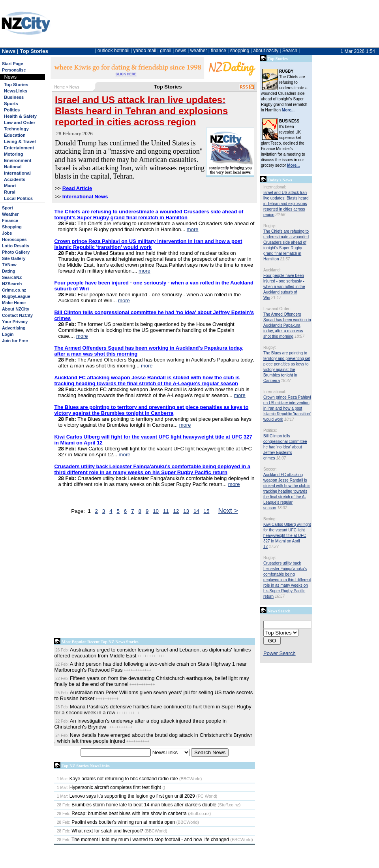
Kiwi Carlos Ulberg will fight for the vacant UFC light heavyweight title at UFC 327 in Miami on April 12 (287, 536)
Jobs (7, 233)
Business (14, 97)
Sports (11, 104)
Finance (10, 220)
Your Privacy (15, 322)
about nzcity (266, 51)
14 (196, 511)
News (74, 87)
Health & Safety (20, 116)
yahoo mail (145, 51)
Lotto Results (16, 246)
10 (156, 511)
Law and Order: (277, 309)
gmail (166, 51)
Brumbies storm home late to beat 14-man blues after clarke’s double (137, 805)
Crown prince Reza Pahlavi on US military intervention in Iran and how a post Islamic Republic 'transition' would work (287, 408)
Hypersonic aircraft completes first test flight (109, 787)
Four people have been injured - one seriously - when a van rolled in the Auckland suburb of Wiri (284, 287)
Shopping (12, 227)
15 (207, 511)
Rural (10, 192)
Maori (10, 186)
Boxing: (270, 519)
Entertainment (19, 148)
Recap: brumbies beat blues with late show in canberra (122, 813)
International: (275, 187)
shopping (240, 51)
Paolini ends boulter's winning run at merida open (116, 822)
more (193, 229)
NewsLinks (16, 91)
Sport (8, 208)
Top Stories (16, 85)
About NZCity (16, 309)
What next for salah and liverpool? (100, 831)
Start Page (12, 64)
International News (85, 197)
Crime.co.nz (14, 290)
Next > (228, 510)
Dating (9, 271)
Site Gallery (14, 258)
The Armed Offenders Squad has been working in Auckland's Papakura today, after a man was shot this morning (287, 325)
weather (199, 51)
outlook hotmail (114, 51)
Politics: (270, 430)
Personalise (14, 70)
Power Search (280, 653)
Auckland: (272, 270)
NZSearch (12, 284)
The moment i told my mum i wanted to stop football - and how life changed (143, 840)
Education (15, 135)
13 (186, 511)
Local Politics (18, 198)
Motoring (13, 154)
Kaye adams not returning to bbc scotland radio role (117, 779)
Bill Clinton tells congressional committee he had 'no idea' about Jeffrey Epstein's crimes (285, 447)
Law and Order (20, 122)
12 (176, 511)
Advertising (14, 328)
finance (219, 51)
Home (60, 87)
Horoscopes (14, 239)
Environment (18, 160)
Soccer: (270, 469)
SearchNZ (12, 277)
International (17, 173)
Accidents (15, 179)
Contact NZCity (17, 315)
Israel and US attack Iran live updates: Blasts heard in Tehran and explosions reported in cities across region (286, 204)
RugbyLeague (16, 296)
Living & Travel (20, 141)
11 (166, 511)
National (13, 167)
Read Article (77, 188)
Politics (12, 110)
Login (8, 334)
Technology (16, 129)
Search (290, 51)
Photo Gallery (16, 252)
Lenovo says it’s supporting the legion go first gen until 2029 (126, 796)
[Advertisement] (155, 578)
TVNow (9, 265)
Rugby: (270, 226)
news (181, 51)
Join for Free (15, 341)
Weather (10, 214)
